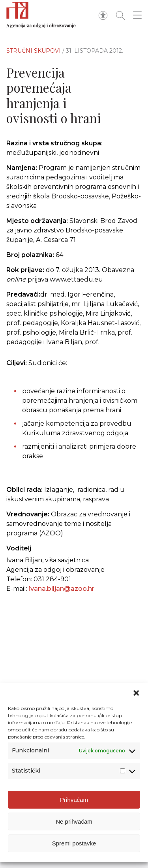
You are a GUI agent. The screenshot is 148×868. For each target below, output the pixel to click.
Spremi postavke (74, 843)
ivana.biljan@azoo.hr (62, 589)
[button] (136, 693)
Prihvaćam (74, 800)
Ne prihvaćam (74, 821)
